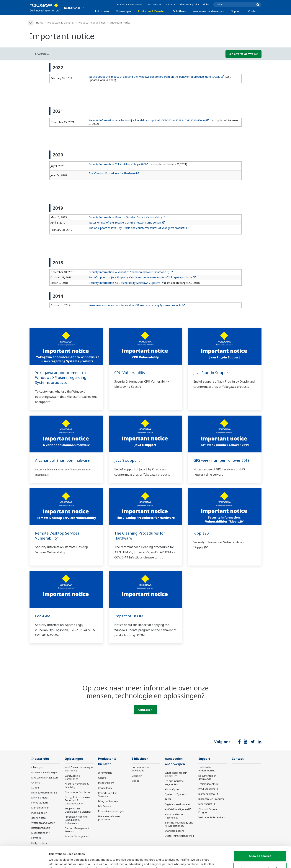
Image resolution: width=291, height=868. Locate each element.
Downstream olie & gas (44, 772)
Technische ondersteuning (207, 769)
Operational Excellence (78, 792)
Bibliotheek (179, 11)
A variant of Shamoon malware (62, 460)
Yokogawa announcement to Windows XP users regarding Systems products (137, 305)
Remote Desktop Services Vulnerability (57, 536)
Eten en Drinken (40, 808)
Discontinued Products (211, 799)
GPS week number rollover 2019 (221, 460)
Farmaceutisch (40, 803)
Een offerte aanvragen (243, 54)
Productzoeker (207, 789)
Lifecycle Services (108, 801)
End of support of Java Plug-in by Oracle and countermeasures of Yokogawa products (142, 277)
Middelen (137, 776)
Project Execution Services (108, 795)
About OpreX (172, 789)
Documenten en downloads (141, 769)
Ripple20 (201, 533)
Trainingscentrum (208, 784)
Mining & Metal (40, 798)
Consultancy (105, 788)
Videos (135, 781)
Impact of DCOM (129, 616)
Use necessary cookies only (260, 848)
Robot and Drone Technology (175, 816)
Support (236, 11)
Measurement (106, 783)
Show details (195, 861)
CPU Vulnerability (130, 373)
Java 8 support (127, 460)
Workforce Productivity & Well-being (79, 769)
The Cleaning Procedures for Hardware (114, 173)
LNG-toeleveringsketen (45, 778)
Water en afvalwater (43, 823)
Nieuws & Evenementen (130, 5)
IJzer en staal (39, 818)
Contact (253, 11)
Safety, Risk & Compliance (72, 777)
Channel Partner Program (208, 811)
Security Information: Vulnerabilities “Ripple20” (118, 164)
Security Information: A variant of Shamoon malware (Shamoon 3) (131, 272)
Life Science (105, 806)
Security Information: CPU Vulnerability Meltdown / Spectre (126, 283)
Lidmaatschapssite (189, 5)
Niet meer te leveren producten (110, 818)
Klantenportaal (207, 794)
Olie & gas (37, 767)
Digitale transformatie (177, 804)
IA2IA (168, 799)
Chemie (36, 783)
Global (206, 5)
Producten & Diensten (152, 11)
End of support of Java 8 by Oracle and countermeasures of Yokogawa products (139, 228)
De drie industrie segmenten (174, 782)
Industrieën (102, 11)
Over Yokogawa (154, 5)
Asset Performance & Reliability (77, 785)
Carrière (170, 5)
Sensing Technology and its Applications (179, 824)
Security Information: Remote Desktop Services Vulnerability (127, 217)
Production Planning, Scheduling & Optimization (77, 820)
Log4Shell (44, 616)
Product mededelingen (92, 23)
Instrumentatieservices (212, 817)
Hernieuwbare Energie (44, 793)
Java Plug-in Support (212, 373)
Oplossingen (123, 11)
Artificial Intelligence (176, 809)
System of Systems (176, 794)
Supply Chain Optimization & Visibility (78, 810)
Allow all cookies (260, 836)
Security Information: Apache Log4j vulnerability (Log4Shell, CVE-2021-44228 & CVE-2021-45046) (149, 120)
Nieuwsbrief (205, 804)
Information (105, 773)
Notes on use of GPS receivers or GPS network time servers (127, 223)
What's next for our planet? (176, 774)
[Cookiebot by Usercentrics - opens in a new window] (24, 861)
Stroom (35, 788)
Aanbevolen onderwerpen (209, 11)
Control (102, 778)
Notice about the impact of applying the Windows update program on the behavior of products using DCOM (156, 77)
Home (40, 23)
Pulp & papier (39, 813)
